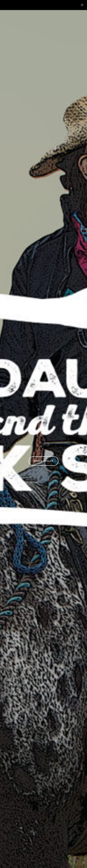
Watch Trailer (43, 461)
